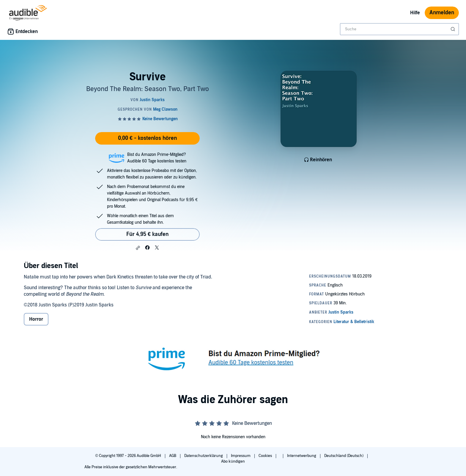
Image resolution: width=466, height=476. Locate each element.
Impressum (241, 456)
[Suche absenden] (454, 29)
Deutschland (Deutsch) (344, 456)
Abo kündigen (233, 461)
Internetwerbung (302, 456)
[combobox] (399, 29)
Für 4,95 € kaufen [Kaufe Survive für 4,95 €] (147, 234)
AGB (173, 456)
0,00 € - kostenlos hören (147, 138)
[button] (138, 248)
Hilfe (415, 13)
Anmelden (442, 13)
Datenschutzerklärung (204, 456)
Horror (36, 319)
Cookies (266, 456)
